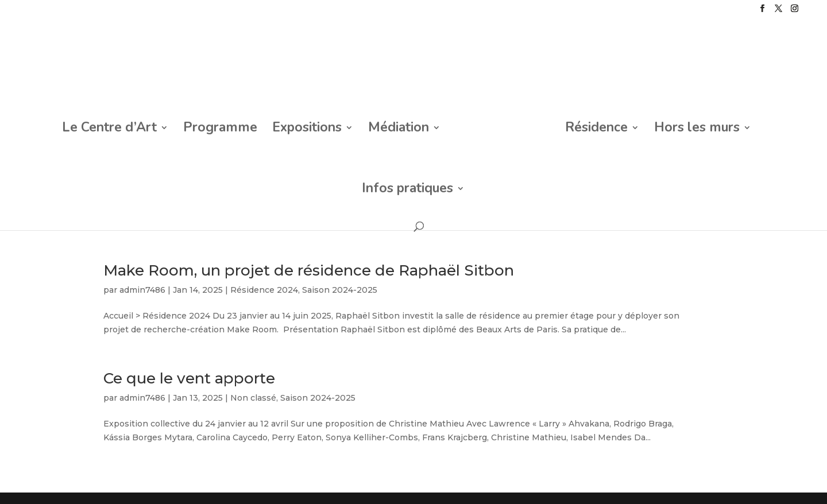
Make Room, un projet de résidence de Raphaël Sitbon (309, 270)
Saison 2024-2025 (340, 290)
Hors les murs (697, 130)
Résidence (596, 130)
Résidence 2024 (264, 290)
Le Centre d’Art (109, 130)
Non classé (253, 398)
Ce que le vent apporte (189, 378)
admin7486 (142, 290)
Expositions (307, 130)
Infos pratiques (407, 191)
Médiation (399, 130)
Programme (220, 130)
